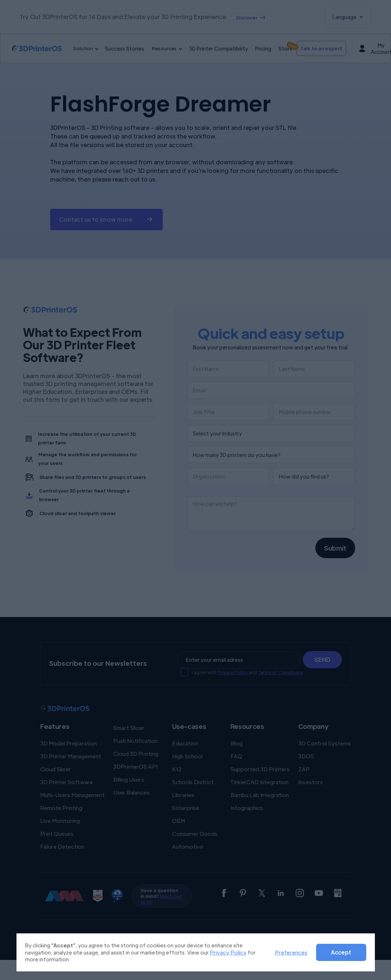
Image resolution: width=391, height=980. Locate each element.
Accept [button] (341, 952)
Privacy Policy (228, 952)
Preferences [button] (291, 952)
